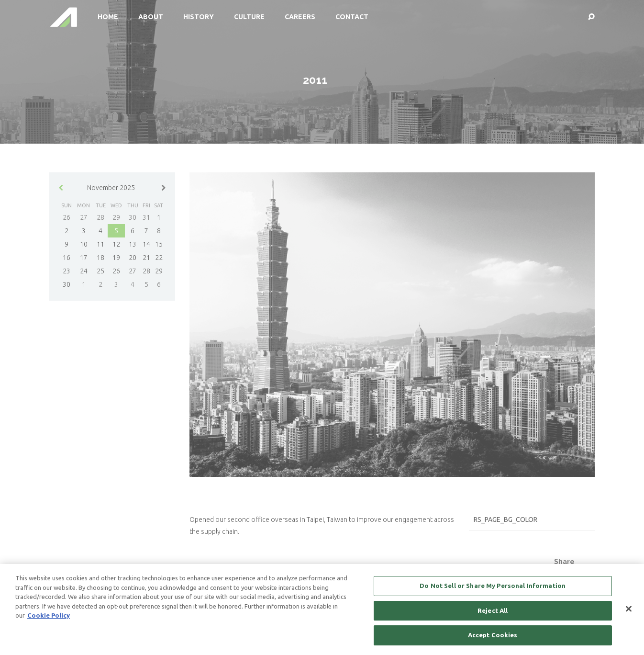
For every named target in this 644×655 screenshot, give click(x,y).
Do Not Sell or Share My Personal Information (493, 586)
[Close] (629, 610)
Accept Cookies (493, 636)
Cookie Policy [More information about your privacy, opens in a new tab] (49, 616)
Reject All (493, 611)
